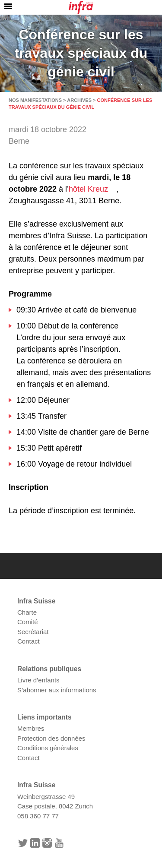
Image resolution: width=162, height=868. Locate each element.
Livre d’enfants (38, 680)
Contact (29, 641)
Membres (31, 728)
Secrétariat (33, 632)
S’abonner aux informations (57, 690)
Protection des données (51, 738)
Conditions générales (48, 748)
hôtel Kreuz (88, 189)
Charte (27, 612)
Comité (28, 622)
